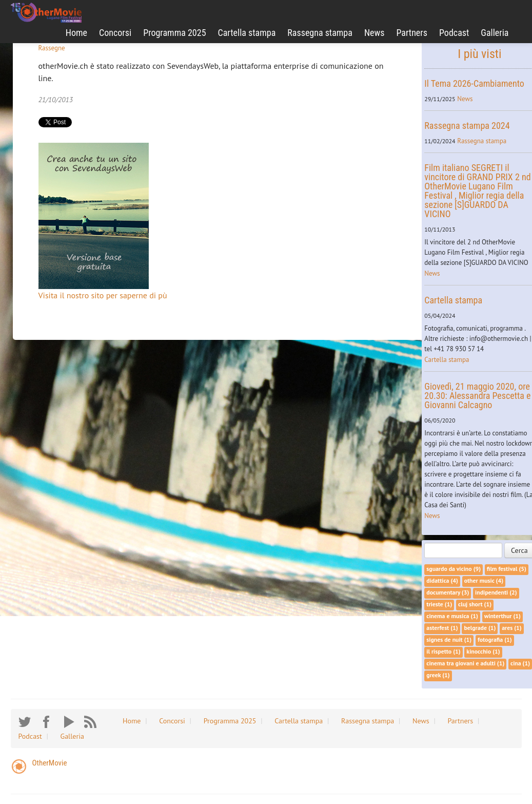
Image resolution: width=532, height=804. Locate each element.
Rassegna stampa (320, 33)
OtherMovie (50, 763)
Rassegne (52, 48)
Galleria (495, 33)
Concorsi (115, 33)
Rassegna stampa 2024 (467, 126)
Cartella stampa (247, 33)
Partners (412, 33)
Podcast (454, 33)
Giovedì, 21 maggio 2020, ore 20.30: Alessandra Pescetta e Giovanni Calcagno (477, 396)
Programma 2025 (174, 33)
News (375, 33)
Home (76, 33)
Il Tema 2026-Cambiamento (474, 83)
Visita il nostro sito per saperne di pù (103, 295)
